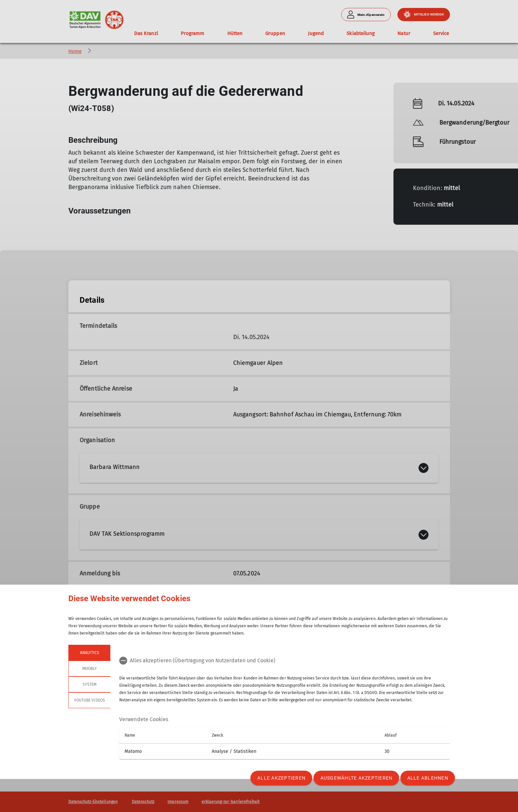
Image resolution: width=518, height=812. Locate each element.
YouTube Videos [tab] (90, 700)
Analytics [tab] (89, 653)
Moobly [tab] (89, 669)
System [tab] (89, 684)
